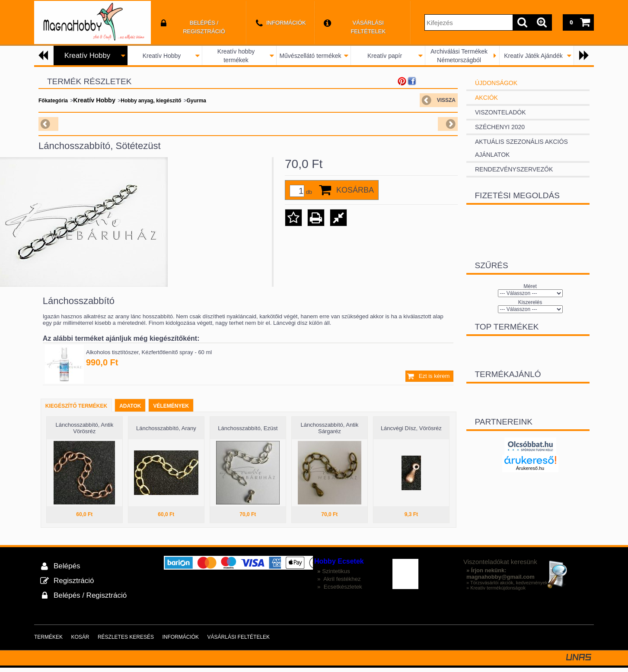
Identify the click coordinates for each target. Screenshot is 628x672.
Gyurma (196, 101)
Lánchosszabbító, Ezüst (248, 433)
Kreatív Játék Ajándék (533, 56)
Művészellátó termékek (310, 56)
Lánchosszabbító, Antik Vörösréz (84, 432)
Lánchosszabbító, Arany (166, 433)
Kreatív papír (385, 56)
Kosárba (355, 190)
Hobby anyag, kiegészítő (151, 101)
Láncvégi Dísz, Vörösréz (411, 433)
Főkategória (53, 101)
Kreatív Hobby (162, 56)
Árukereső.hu (530, 468)
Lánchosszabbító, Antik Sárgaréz (329, 432)
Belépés (67, 570)
